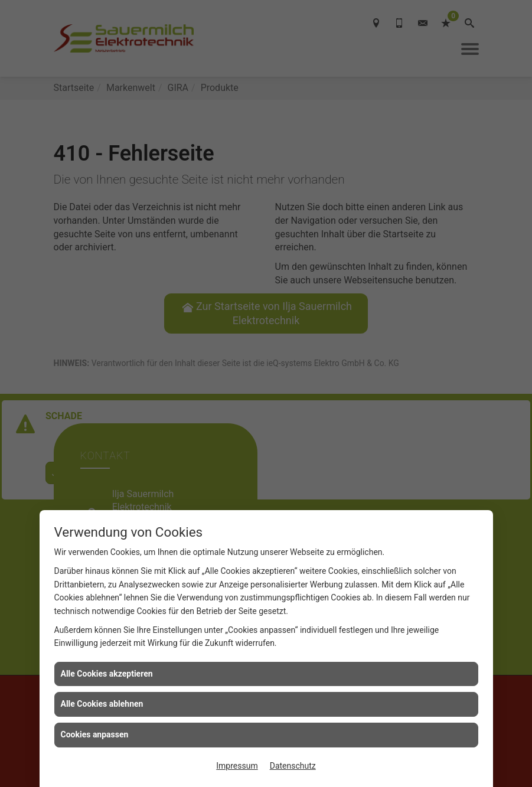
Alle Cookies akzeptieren (107, 674)
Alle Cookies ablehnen (102, 704)
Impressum (237, 766)
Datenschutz (293, 766)
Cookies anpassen (95, 734)
